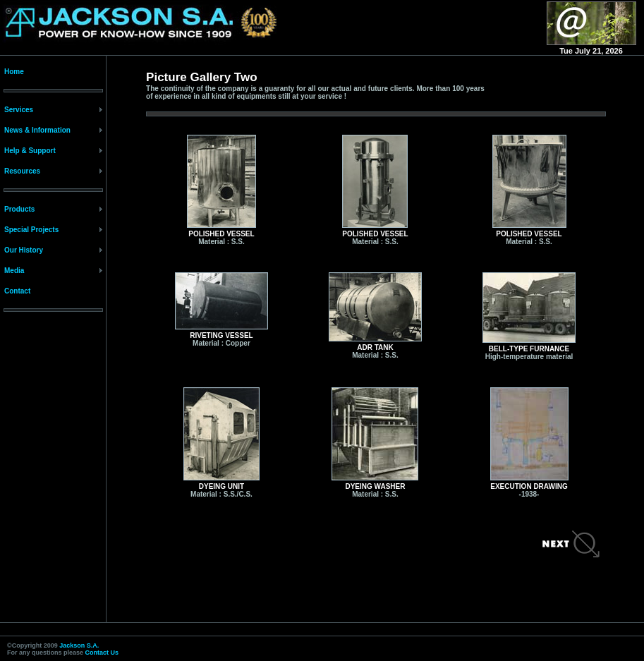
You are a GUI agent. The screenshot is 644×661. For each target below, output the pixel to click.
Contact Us (102, 653)
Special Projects (31, 230)
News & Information (37, 130)
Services (19, 110)
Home (14, 72)
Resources (22, 171)
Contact (17, 291)
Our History (24, 250)
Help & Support (30, 151)
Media (14, 271)
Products (19, 209)
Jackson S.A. (79, 645)
